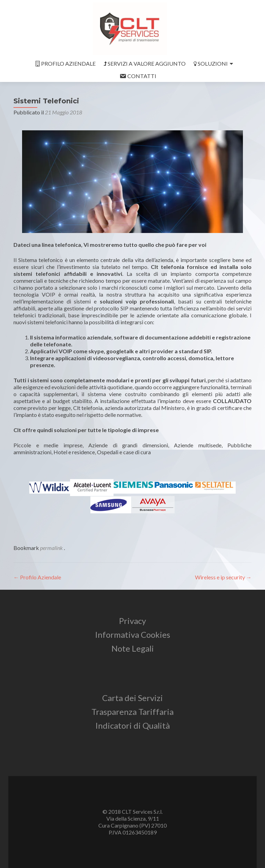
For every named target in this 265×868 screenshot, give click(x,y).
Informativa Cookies (132, 634)
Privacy (132, 621)
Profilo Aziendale (37, 577)
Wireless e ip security (223, 577)
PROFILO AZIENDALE (66, 63)
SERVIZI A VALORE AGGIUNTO (145, 63)
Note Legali (133, 648)
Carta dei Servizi (132, 698)
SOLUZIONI (211, 63)
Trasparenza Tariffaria (132, 712)
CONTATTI (138, 76)
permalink (52, 548)
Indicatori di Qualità (132, 725)
